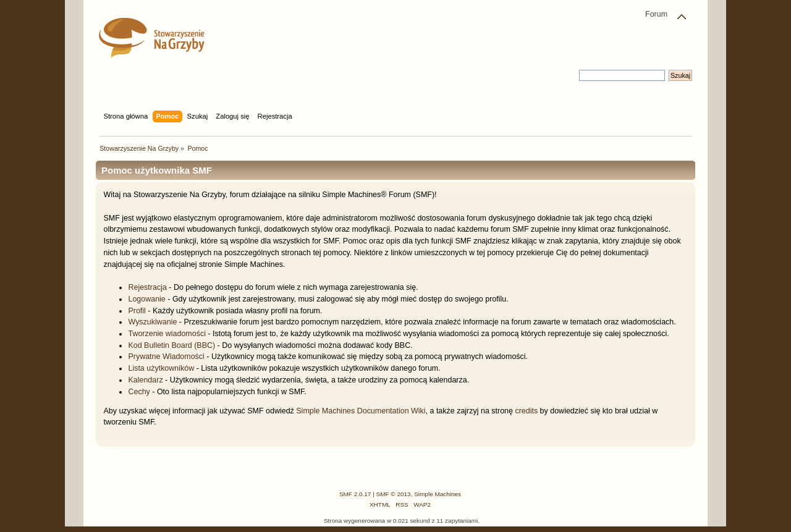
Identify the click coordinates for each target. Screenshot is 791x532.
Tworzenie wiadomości (167, 334)
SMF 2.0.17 (355, 494)
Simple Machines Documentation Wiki (361, 411)
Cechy (139, 392)
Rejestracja (147, 287)
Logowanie (146, 299)
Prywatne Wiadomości (166, 357)
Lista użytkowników (161, 368)
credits (526, 411)
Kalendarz (145, 380)
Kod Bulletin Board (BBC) (171, 345)
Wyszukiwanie (152, 322)
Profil (137, 311)
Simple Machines (438, 494)
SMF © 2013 (394, 494)
